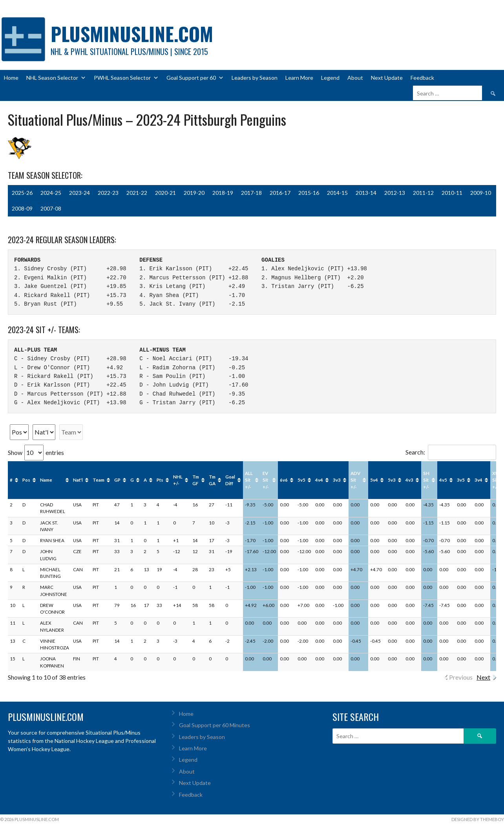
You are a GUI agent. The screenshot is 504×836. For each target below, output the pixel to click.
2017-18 (251, 193)
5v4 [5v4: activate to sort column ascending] (374, 480)
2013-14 (366, 193)
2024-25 (51, 193)
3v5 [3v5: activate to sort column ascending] (461, 480)
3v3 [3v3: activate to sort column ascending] (337, 480)
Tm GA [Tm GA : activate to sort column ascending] (212, 480)
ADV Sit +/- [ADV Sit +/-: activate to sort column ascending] (355, 480)
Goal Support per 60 (195, 78)
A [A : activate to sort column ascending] (145, 480)
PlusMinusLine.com (132, 34)
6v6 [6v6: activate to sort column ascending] (284, 480)
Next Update (387, 78)
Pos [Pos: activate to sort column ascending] (26, 480)
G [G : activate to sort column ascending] (132, 480)
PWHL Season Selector (126, 78)
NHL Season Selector (56, 78)
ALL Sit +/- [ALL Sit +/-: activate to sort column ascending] (249, 480)
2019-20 (194, 193)
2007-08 (51, 208)
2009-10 (481, 193)
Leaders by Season (255, 78)
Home (11, 78)
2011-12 (423, 193)
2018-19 (223, 193)
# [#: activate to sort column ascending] (11, 480)
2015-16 (309, 193)
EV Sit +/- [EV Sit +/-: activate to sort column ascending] (266, 480)
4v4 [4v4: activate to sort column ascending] (319, 480)
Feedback (422, 78)
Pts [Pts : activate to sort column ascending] (160, 480)
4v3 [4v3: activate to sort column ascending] (409, 480)
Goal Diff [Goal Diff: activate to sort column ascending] (230, 480)
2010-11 (452, 193)
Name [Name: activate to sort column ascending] (46, 480)
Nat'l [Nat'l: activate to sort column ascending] (78, 480)
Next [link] (483, 677)
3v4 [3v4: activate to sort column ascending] (478, 480)
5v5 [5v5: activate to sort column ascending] (301, 480)
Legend (330, 78)
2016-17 (280, 193)
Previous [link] (461, 677)
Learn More (299, 78)
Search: (451, 452)
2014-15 (337, 193)
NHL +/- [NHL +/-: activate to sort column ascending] (178, 480)
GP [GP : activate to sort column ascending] (117, 480)
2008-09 (22, 208)
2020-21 (165, 193)
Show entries (36, 452)
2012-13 (395, 193)
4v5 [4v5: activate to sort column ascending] (443, 480)
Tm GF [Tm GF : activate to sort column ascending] (196, 480)
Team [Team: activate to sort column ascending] (99, 480)
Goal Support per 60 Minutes (215, 725)
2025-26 (22, 193)
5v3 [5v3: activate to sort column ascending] (392, 480)
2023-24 (79, 193)
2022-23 (108, 193)
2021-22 (137, 193)
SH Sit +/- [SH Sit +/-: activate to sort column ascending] (426, 480)
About (355, 78)
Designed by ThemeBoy (478, 819)
